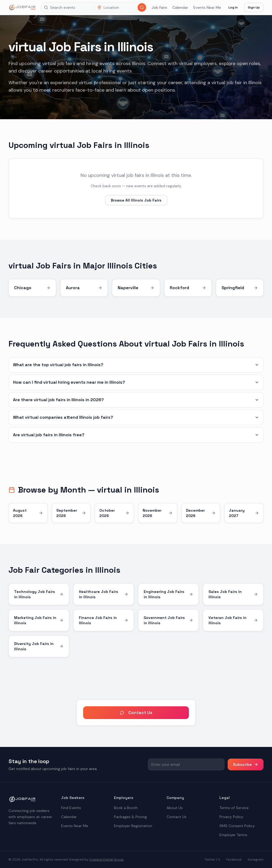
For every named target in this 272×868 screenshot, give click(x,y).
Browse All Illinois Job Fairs (136, 200)
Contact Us (136, 713)
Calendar (180, 7)
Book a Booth (126, 808)
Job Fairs (159, 7)
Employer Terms (233, 835)
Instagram (256, 860)
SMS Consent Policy (237, 826)
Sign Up (254, 7)
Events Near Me (207, 7)
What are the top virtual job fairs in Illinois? (136, 365)
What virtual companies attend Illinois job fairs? (136, 417)
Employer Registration (133, 826)
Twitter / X (212, 860)
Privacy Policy (231, 817)
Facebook (234, 860)
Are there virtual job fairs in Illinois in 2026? (136, 400)
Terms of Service (234, 808)
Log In (233, 7)
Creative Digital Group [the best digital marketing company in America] (107, 860)
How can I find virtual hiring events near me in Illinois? (136, 382)
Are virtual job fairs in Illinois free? (136, 435)
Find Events (71, 808)
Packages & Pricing (130, 817)
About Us (175, 808)
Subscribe (246, 764)
